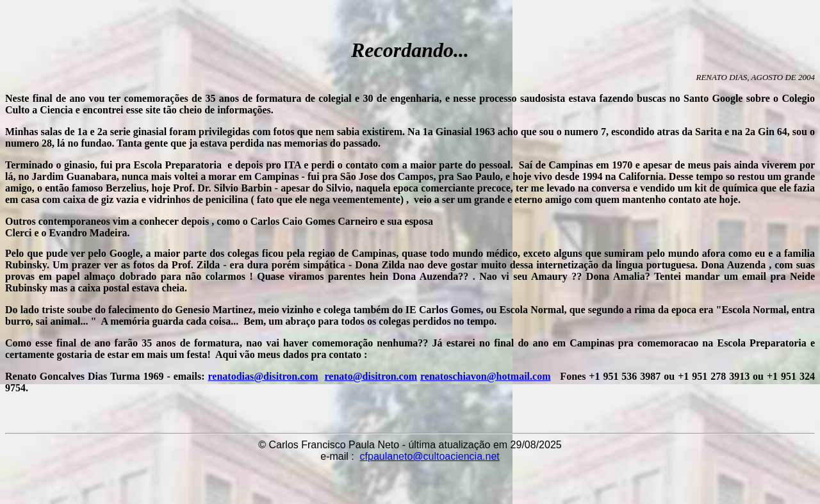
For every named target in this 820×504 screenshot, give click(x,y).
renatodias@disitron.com (263, 376)
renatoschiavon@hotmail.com (485, 376)
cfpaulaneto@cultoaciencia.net (430, 456)
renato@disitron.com (371, 376)
